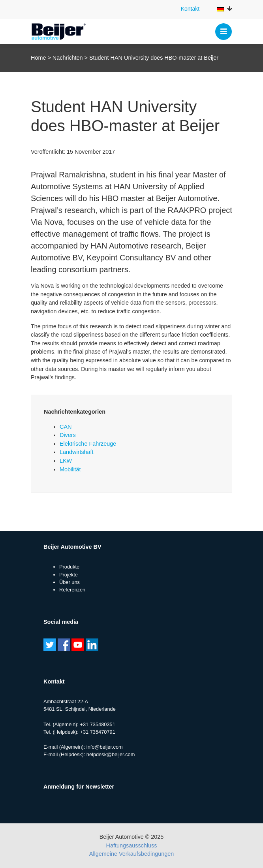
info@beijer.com (105, 747)
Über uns (70, 582)
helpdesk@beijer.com (111, 754)
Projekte (69, 575)
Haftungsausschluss (132, 845)
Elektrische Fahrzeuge (88, 444)
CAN (66, 427)
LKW (66, 461)
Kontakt (190, 9)
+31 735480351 (97, 724)
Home (38, 58)
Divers (68, 435)
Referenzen (72, 590)
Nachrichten (68, 58)
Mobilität (70, 469)
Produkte (69, 567)
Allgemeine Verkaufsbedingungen (131, 854)
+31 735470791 (97, 732)
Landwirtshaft (77, 452)
